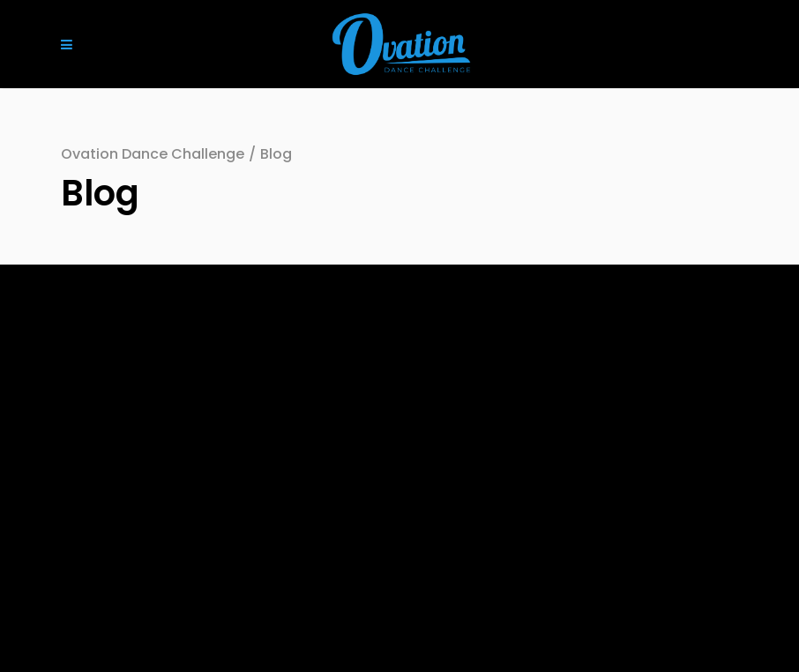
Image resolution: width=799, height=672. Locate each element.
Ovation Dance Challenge (153, 154)
